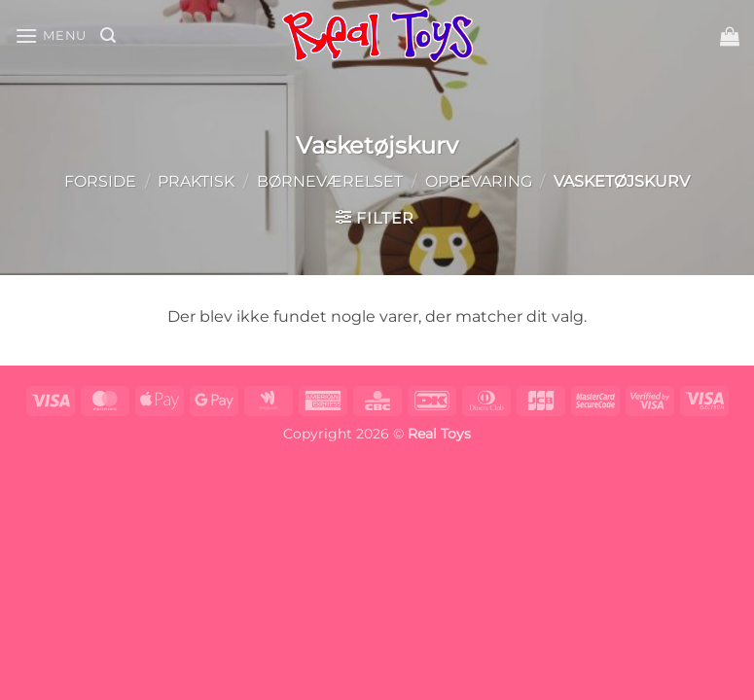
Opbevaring (479, 181)
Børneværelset (330, 181)
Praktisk (196, 181)
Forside (100, 181)
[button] (51, 35)
